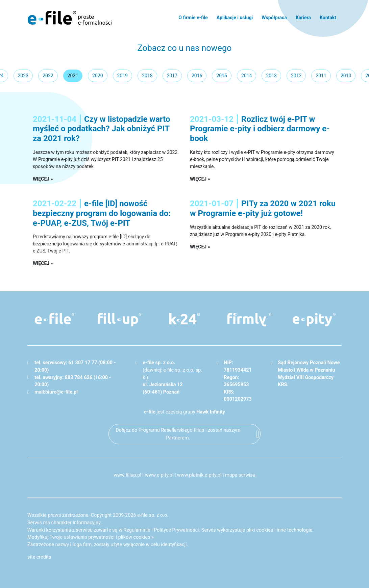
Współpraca (274, 18)
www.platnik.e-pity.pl (199, 475)
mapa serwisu (240, 475)
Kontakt (328, 18)
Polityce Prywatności (176, 530)
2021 (73, 76)
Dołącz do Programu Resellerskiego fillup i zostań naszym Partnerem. (178, 434)
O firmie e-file (193, 18)
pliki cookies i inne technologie (279, 530)
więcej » (43, 179)
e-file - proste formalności (70, 18)
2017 (172, 76)
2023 (23, 76)
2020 (97, 76)
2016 (197, 76)
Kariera (303, 18)
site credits (39, 557)
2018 (147, 76)
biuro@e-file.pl (62, 392)
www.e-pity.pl (159, 475)
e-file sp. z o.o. (153, 515)
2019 (122, 76)
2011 (321, 76)
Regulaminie (137, 530)
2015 (222, 76)
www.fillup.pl (127, 475)
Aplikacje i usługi (235, 18)
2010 (346, 76)
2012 (296, 76)
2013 (271, 76)
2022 (48, 76)
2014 (247, 76)
